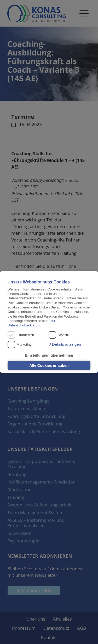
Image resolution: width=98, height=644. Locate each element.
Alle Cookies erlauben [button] (49, 366)
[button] (65, 344)
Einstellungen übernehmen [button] (49, 355)
